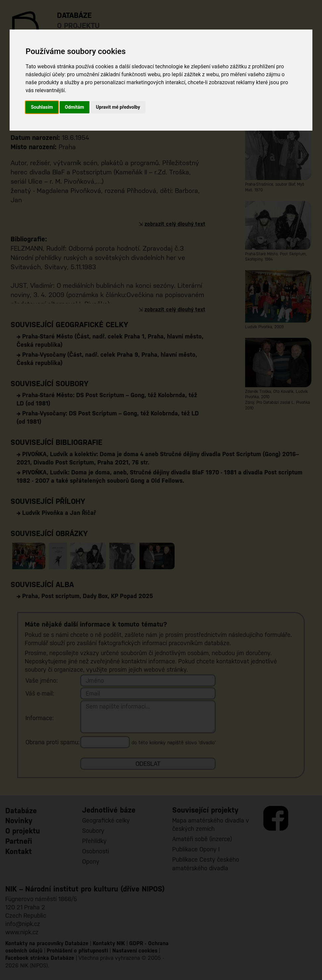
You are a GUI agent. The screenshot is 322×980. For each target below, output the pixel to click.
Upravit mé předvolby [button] (118, 107)
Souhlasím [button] (42, 107)
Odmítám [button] (75, 107)
